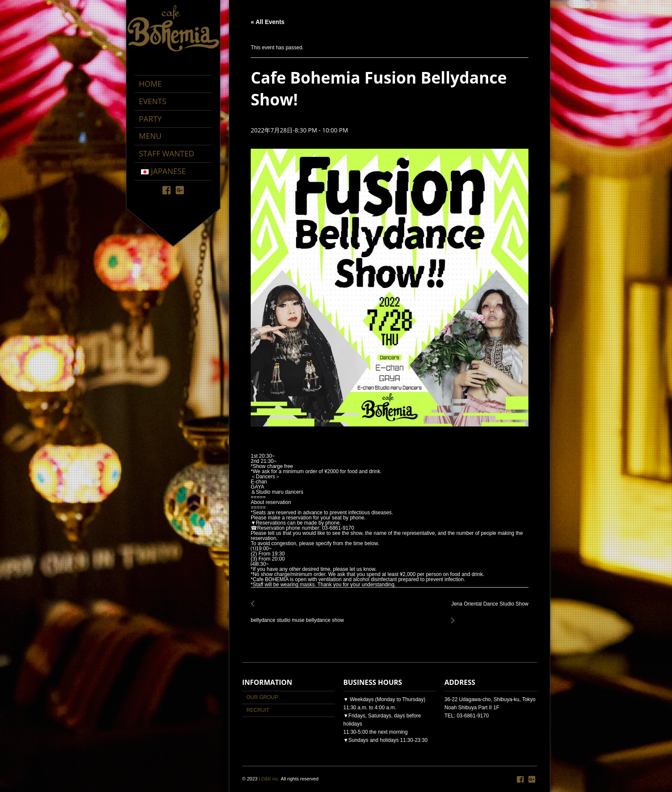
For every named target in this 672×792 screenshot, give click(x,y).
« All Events (268, 22)
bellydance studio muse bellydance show (300, 616)
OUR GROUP (262, 697)
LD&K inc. (269, 779)
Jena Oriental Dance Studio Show (487, 609)
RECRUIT (258, 710)
